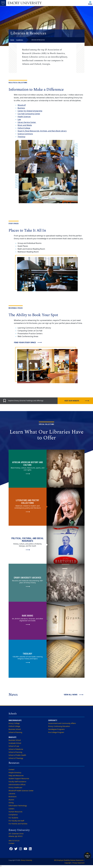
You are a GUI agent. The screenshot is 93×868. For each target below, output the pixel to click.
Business (21, 108)
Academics (20, 40)
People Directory (15, 773)
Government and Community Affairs (62, 723)
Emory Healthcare (15, 788)
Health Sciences (24, 117)
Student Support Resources (19, 779)
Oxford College (14, 726)
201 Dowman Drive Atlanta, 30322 (16, 835)
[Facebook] (11, 849)
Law (19, 120)
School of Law (14, 746)
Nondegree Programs (56, 729)
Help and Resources (16, 776)
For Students (13, 818)
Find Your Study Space (25, 342)
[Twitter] (16, 849)
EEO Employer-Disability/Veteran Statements (69, 860)
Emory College (14, 723)
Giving (11, 803)
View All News (71, 695)
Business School (15, 729)
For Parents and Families (18, 824)
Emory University (26, 860)
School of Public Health (17, 755)
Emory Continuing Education (59, 726)
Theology (21, 137)
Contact (11, 769)
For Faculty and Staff (16, 821)
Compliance (13, 815)
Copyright (68, 863)
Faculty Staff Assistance (17, 782)
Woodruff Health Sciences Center (21, 791)
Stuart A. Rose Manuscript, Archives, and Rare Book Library (42, 131)
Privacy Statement (79, 863)
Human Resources (15, 812)
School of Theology (16, 758)
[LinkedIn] (30, 849)
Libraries (12, 794)
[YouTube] (25, 849)
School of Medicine (16, 749)
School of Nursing (15, 732)
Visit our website (72, 401)
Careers (11, 809)
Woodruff (22, 105)
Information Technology (18, 806)
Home (12, 40)
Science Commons (25, 134)
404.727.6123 (14, 841)
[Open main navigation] (90, 3)
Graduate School (15, 743)
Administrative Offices (17, 785)
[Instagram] (21, 849)
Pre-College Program (56, 732)
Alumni (11, 800)
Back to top (87, 855)
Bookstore (12, 797)
